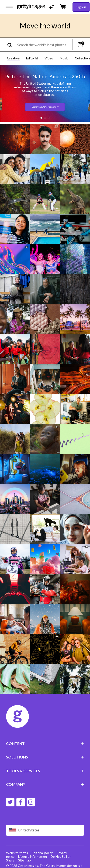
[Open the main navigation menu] (9, 7)
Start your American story (45, 107)
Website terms (17, 853)
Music (64, 58)
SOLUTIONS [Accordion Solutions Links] (45, 757)
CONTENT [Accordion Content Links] (45, 743)
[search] (12, 45)
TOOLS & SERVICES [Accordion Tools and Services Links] (45, 771)
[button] (41, 118)
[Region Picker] (45, 830)
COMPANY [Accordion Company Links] (45, 784)
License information (33, 856)
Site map (24, 860)
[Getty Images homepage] (31, 7)
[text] (44, 45)
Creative (13, 58)
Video (49, 58)
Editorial (32, 58)
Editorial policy (42, 853)
